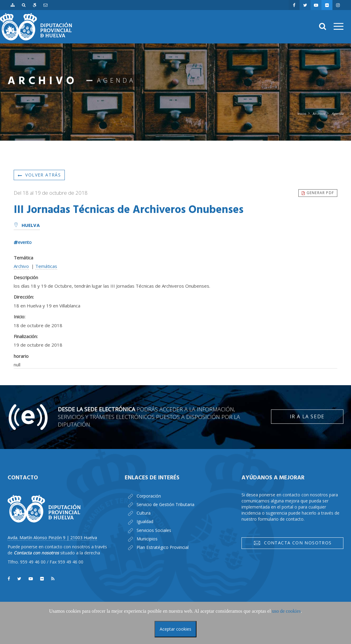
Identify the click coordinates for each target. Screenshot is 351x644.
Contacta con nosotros (293, 543)
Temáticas (46, 266)
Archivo (319, 113)
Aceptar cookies (175, 629)
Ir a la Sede (307, 416)
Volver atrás (39, 175)
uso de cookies (286, 611)
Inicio (302, 113)
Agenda (337, 113)
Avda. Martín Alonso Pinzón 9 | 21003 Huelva (52, 538)
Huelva (27, 226)
